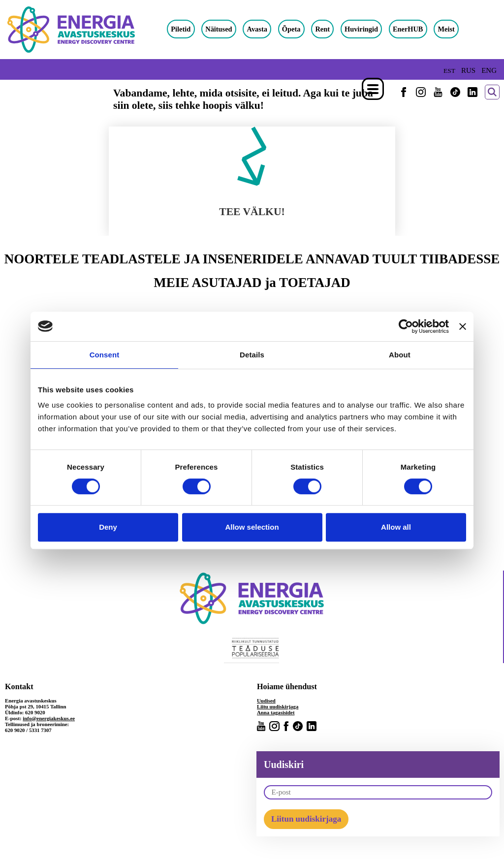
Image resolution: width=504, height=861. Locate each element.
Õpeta (291, 29)
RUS (468, 70)
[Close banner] (463, 326)
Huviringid (361, 29)
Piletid (181, 29)
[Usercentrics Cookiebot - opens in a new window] (406, 326)
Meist (446, 29)
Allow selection (252, 527)
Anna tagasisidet (276, 712)
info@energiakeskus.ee (49, 718)
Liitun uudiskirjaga (306, 819)
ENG (489, 70)
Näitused (219, 29)
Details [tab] (252, 355)
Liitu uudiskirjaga (278, 706)
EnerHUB (408, 29)
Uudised (266, 701)
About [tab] (400, 355)
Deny (108, 527)
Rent (322, 29)
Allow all (396, 527)
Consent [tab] (105, 355)
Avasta (257, 29)
